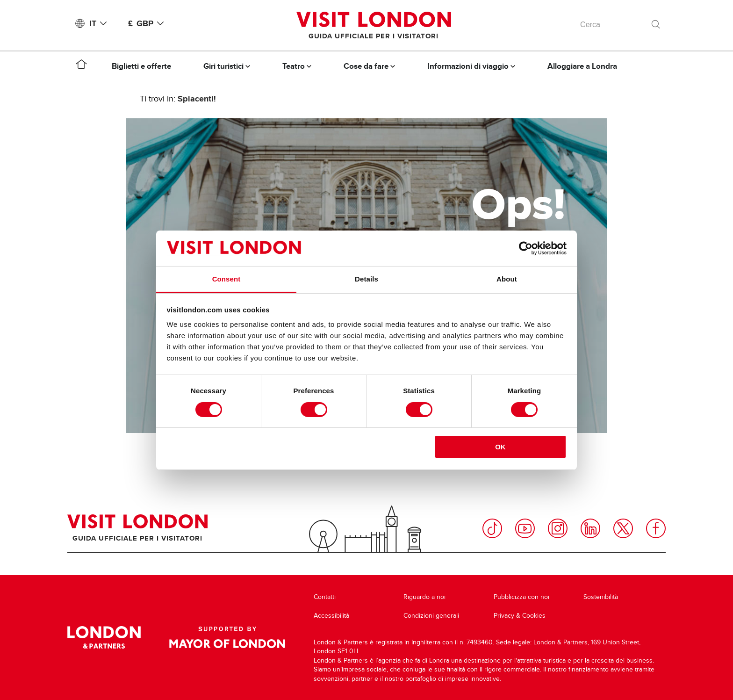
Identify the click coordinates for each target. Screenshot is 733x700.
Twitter (623, 528)
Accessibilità (331, 616)
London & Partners (104, 637)
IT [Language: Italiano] (100, 23)
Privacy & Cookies (520, 616)
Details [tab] (366, 279)
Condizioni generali (431, 616)
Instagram (558, 528)
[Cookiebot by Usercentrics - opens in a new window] (526, 248)
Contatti (325, 597)
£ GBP (148, 23)
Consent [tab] (226, 279)
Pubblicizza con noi (521, 597)
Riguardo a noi (424, 597)
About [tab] (507, 279)
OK (500, 447)
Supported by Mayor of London (227, 637)
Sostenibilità (601, 597)
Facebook (656, 528)
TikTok (492, 528)
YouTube (525, 528)
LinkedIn (590, 528)
